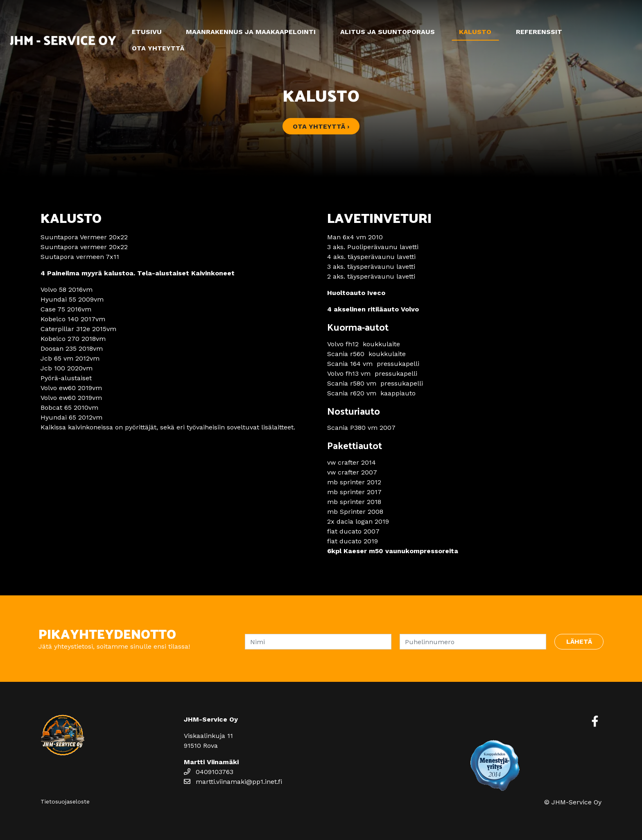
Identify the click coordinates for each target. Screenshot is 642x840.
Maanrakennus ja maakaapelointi (251, 32)
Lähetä (579, 641)
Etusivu (147, 32)
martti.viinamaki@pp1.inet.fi (233, 782)
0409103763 (209, 772)
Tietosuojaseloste (65, 801)
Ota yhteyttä (158, 48)
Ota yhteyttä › (321, 126)
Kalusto (475, 32)
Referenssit (539, 32)
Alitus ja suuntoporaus (388, 32)
